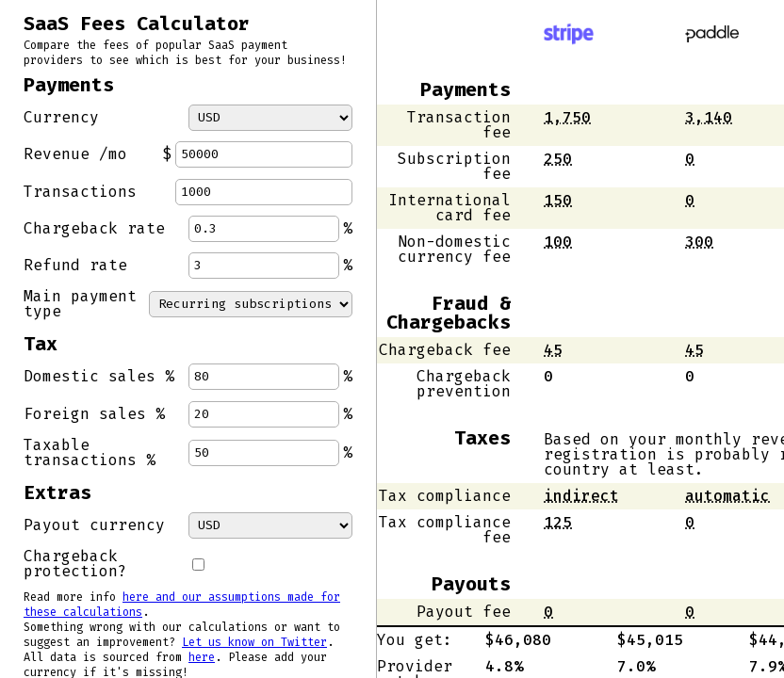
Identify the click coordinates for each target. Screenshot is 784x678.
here (202, 657)
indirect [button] (581, 496)
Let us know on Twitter (254, 642)
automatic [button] (727, 496)
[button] (567, 117)
